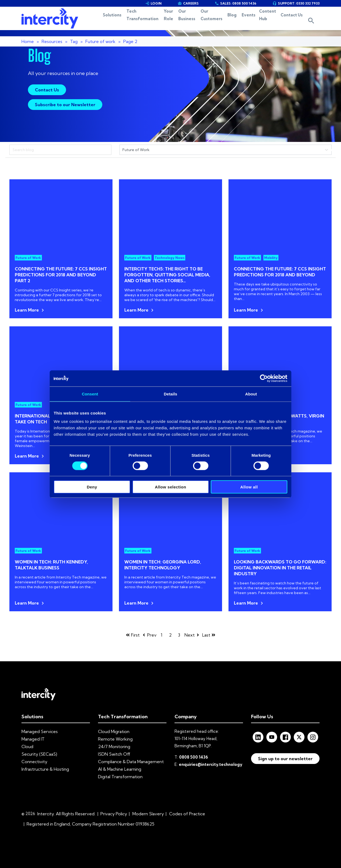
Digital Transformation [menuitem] (120, 777)
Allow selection (171, 487)
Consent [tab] (90, 394)
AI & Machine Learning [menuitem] (120, 769)
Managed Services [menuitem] (40, 731)
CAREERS (188, 3)
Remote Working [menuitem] (115, 739)
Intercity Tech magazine (293, 431)
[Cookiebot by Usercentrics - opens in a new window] (264, 378)
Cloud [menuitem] (27, 746)
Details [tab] (170, 394)
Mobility (271, 258)
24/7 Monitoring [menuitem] (114, 746)
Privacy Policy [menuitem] (114, 814)
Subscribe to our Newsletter (65, 105)
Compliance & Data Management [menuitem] (131, 762)
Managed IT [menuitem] (33, 739)
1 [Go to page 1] (162, 635)
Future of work (100, 41)
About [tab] (251, 394)
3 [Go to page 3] (179, 635)
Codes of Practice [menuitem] (187, 814)
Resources (52, 41)
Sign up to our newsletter (285, 759)
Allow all (249, 487)
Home (28, 41)
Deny (92, 487)
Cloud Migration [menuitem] (114, 731)
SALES (236, 3)
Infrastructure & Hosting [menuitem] (45, 769)
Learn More (27, 310)
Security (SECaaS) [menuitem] (39, 754)
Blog (229, 22)
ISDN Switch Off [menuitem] (114, 754)
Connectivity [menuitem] (34, 762)
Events (247, 22)
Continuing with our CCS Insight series (48, 290)
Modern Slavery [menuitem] (148, 814)
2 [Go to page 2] (170, 635)
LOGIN (153, 3)
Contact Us (295, 22)
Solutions (91, 22)
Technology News (170, 258)
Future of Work (28, 258)
